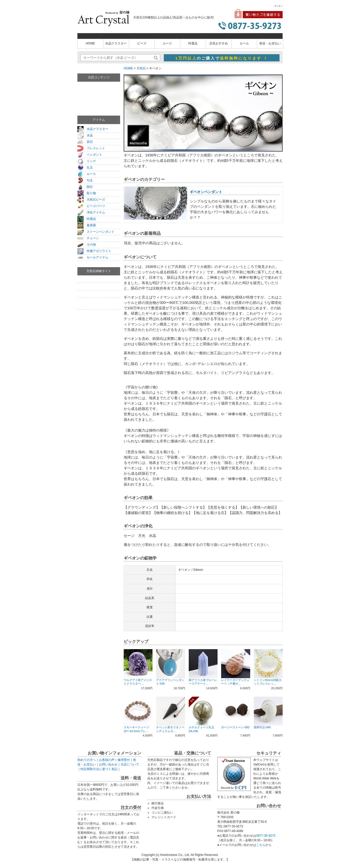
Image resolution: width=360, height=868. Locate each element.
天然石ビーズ (91, 200)
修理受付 (124, 760)
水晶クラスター (116, 43)
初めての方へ (87, 760)
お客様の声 (107, 760)
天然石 (141, 68)
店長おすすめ (219, 43)
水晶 (85, 135)
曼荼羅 (87, 225)
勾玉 (85, 180)
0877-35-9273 (266, 836)
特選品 (193, 43)
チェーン (88, 238)
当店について (130, 764)
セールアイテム (93, 257)
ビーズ (142, 43)
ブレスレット (91, 148)
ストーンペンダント (96, 232)
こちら (261, 845)
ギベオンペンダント (206, 192)
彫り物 (87, 193)
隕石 (85, 187)
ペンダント (90, 155)
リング (87, 161)
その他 (87, 245)
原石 (85, 142)
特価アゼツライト (94, 251)
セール (244, 43)
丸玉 (85, 167)
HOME (90, 43)
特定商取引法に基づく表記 (99, 769)
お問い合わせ (108, 764)
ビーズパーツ (91, 206)
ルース (167, 43)
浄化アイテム (91, 212)
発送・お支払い (270, 43)
